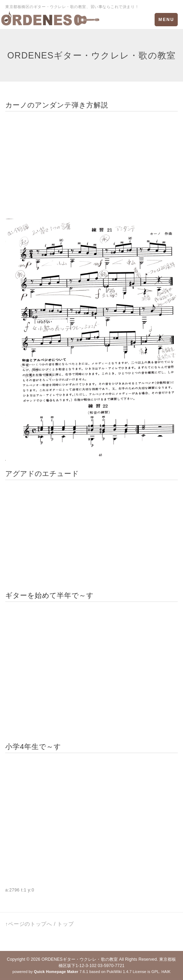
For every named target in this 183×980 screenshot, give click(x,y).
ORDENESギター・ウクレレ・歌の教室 (80, 959)
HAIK (166, 972)
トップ (65, 924)
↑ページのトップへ (29, 924)
